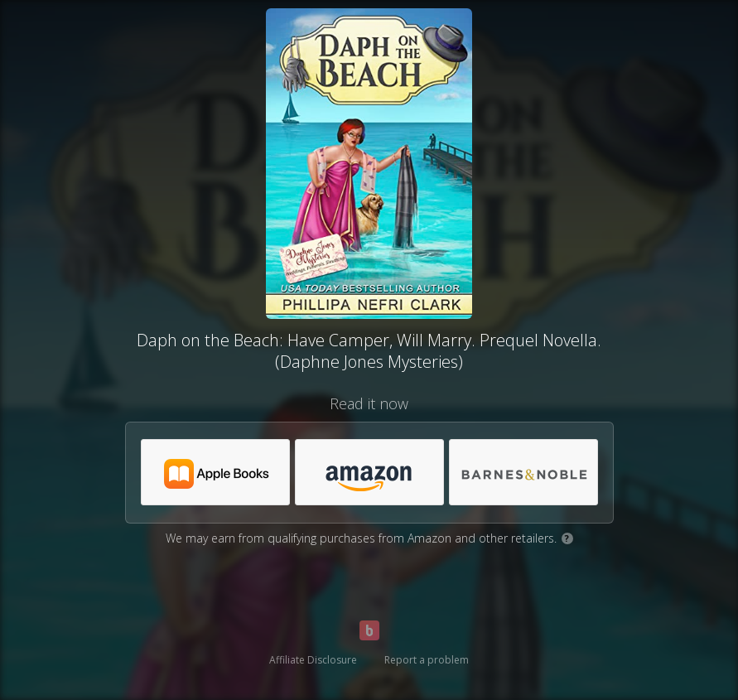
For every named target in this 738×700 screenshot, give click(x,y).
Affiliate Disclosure (313, 660)
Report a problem (427, 660)
